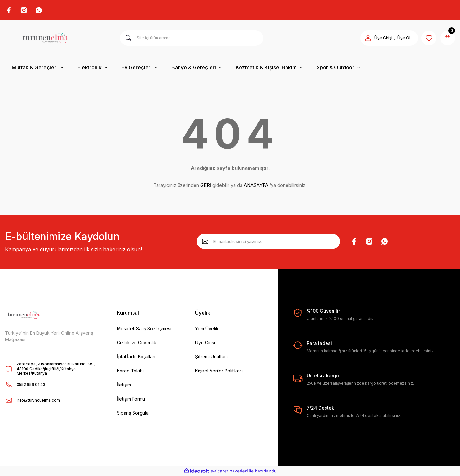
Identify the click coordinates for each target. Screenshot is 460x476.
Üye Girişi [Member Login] (382, 39)
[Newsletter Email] (268, 242)
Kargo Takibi (130, 371)
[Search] (192, 38)
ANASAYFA (256, 186)
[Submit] (205, 242)
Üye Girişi (205, 343)
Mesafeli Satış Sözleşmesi (144, 329)
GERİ (206, 186)
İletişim (124, 385)
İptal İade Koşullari (136, 357)
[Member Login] (367, 38)
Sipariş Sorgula (133, 413)
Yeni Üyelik (207, 329)
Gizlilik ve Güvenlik (137, 343)
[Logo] (45, 38)
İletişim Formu (131, 399)
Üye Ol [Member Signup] (402, 39)
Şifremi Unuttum (211, 357)
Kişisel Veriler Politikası (219, 371)
